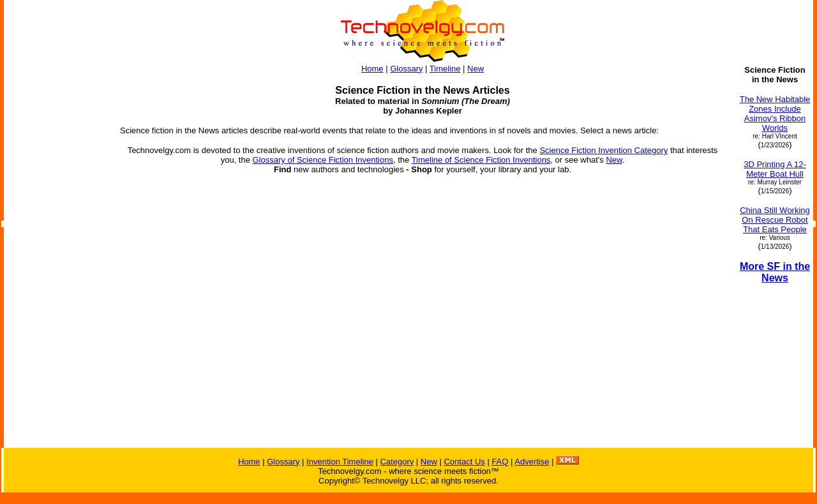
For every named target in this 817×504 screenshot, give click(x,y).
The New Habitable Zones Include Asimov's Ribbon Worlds (775, 114)
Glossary (406, 69)
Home (372, 69)
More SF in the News (775, 272)
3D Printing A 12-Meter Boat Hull (775, 169)
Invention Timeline (340, 462)
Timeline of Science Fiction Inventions (481, 160)
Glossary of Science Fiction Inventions (323, 160)
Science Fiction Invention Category (603, 150)
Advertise (532, 462)
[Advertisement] (56, 256)
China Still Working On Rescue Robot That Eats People (775, 220)
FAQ (500, 462)
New (476, 69)
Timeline (445, 69)
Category (397, 462)
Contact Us (464, 462)
